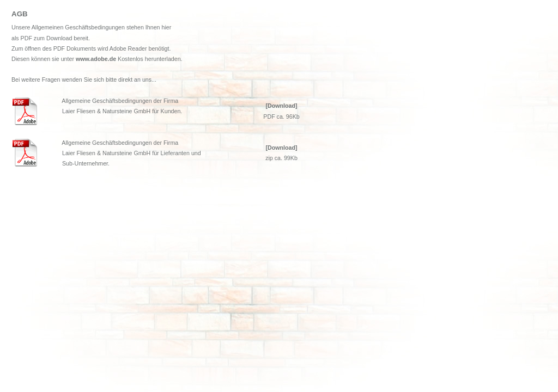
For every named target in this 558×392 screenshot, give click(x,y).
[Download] (281, 106)
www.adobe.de (96, 59)
